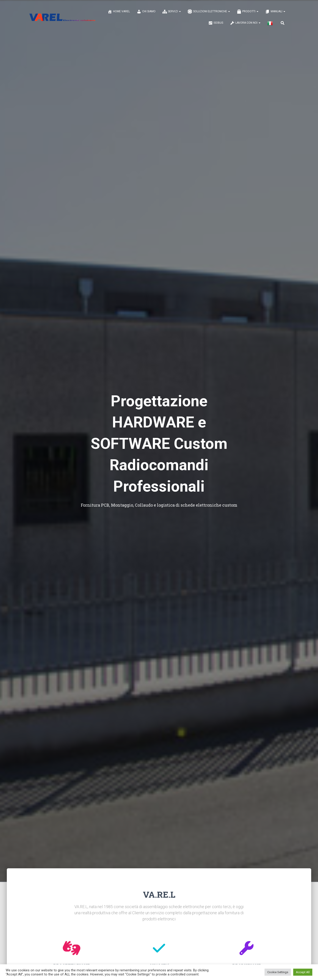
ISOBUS (216, 23)
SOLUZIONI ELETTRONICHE (209, 12)
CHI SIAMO (146, 12)
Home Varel (119, 12)
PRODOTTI (248, 12)
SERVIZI (172, 12)
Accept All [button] (303, 972)
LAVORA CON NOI (245, 23)
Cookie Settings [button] (278, 972)
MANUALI (275, 12)
